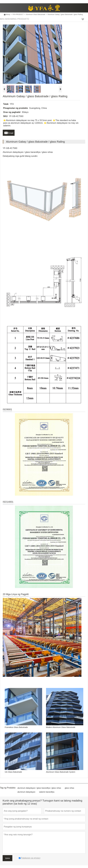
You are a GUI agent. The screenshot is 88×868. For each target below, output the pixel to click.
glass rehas (70, 788)
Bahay (7, 14)
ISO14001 (8, 502)
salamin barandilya (47, 792)
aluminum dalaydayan (26, 792)
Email (9, 132)
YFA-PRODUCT (18, 14)
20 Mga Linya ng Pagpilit (16, 594)
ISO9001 (7, 409)
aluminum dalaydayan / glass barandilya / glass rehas (39, 788)
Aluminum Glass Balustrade (36, 14)
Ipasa (7, 858)
